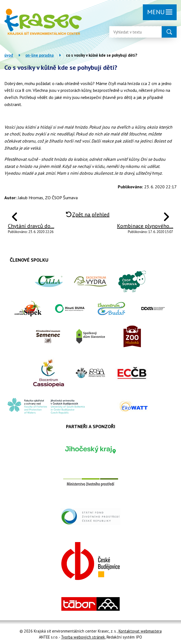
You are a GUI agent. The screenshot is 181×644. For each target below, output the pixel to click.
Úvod (9, 55)
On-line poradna (40, 55)
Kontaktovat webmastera (140, 631)
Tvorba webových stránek (83, 637)
